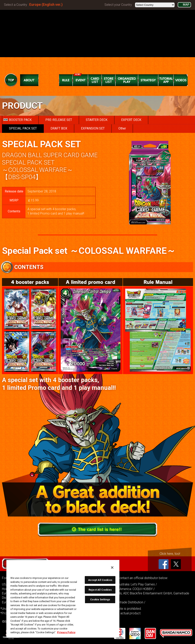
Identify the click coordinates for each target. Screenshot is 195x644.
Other (122, 128)
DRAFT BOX (59, 128)
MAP (186, 5)
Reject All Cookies (100, 590)
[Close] (112, 568)
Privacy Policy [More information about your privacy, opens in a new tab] (66, 632)
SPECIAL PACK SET (23, 128)
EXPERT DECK (131, 120)
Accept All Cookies (100, 580)
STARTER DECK (97, 120)
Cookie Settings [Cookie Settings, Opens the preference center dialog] (100, 599)
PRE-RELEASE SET (59, 120)
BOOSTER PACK (18, 120)
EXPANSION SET (93, 128)
